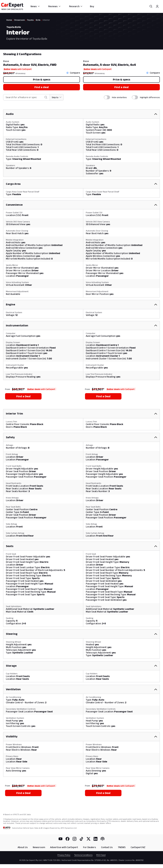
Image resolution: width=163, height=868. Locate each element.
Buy (92, 6)
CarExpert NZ (138, 847)
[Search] (151, 6)
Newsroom (39, 847)
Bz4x (38, 20)
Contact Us (107, 847)
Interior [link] (46, 20)
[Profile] (157, 6)
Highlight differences (150, 97)
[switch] (107, 97)
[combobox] (24, 97)
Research (76, 6)
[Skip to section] (57, 97)
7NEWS (122, 847)
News (35, 6)
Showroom (19, 20)
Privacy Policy (64, 855)
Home (9, 20)
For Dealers (90, 847)
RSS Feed (101, 855)
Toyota (30, 20)
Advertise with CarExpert (64, 847)
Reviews (55, 6)
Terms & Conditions (83, 855)
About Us (23, 847)
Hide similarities (119, 97)
